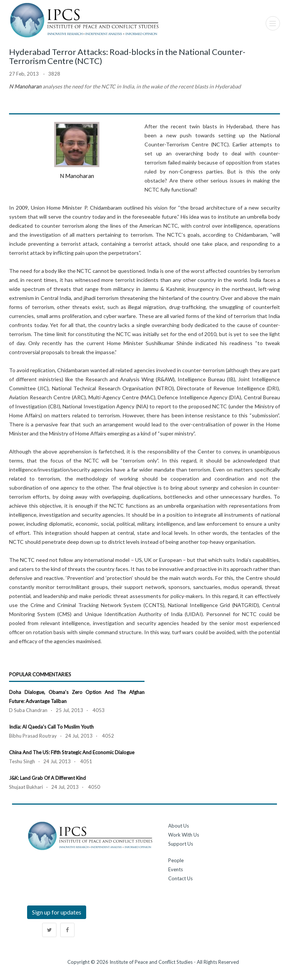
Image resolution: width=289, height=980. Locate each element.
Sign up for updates (57, 912)
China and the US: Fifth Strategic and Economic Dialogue (72, 752)
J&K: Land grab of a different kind (47, 778)
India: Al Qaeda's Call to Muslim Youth (51, 727)
